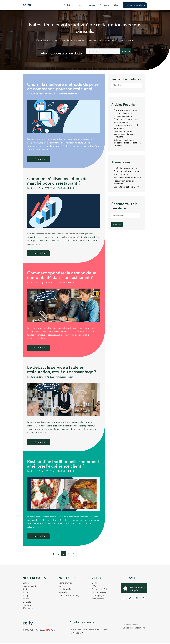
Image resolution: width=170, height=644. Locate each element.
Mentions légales (130, 625)
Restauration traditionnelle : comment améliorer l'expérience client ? (63, 465)
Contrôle (27, 603)
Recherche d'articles (126, 79)
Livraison (27, 606)
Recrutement (98, 599)
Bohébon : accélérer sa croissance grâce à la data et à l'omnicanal (127, 143)
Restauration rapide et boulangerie (124, 182)
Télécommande (30, 587)
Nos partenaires (99, 593)
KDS (25, 590)
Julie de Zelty (37, 94)
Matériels (63, 593)
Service (62, 587)
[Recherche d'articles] (127, 85)
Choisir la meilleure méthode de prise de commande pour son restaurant (63, 87)
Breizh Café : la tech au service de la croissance (127, 121)
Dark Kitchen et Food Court (126, 187)
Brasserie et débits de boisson (127, 178)
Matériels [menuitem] (91, 5)
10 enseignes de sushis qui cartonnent (126, 127)
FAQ (94, 587)
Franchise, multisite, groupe (126, 172)
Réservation (28, 609)
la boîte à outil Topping (69, 596)
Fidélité (26, 599)
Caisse (26, 584)
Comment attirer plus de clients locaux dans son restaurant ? (125, 134)
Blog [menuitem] (116, 5)
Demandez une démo (135, 5)
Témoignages (98, 596)
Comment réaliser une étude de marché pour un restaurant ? (57, 181)
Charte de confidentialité (134, 628)
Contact (96, 584)
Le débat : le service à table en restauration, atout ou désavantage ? (62, 370)
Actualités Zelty (121, 175)
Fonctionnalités (65, 590)
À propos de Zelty (100, 590)
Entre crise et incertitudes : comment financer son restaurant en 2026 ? (126, 113)
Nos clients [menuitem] (105, 5)
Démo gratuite (65, 584)
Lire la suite (39, 159)
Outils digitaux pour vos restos (127, 168)
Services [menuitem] (79, 5)
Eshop (26, 596)
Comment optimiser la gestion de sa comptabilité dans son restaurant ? (62, 276)
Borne (25, 593)
